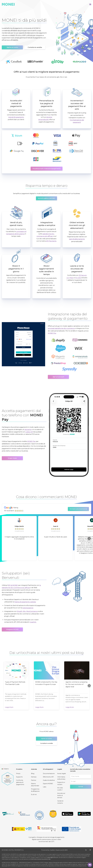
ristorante (28, 430)
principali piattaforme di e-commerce (61, 328)
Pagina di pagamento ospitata (25, 602)
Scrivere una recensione (78, 509)
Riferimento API (48, 777)
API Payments (51, 241)
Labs (45, 787)
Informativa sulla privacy (61, 778)
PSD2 (71, 278)
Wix (24, 611)
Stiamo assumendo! (35, 785)
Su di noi (34, 794)
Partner (34, 780)
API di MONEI (13, 585)
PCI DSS (78, 278)
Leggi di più (9, 707)
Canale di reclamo (60, 802)
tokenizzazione (28, 608)
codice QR (29, 432)
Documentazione (49, 774)
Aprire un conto (12, 47)
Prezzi (18, 774)
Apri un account (58, 377)
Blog (33, 774)
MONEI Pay (52, 333)
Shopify (20, 611)
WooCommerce (32, 611)
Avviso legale (62, 774)
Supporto (19, 777)
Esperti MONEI (48, 784)
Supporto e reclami (61, 783)
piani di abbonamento (77, 239)
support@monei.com (53, 857)
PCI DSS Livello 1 (60, 789)
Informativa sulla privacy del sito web (41, 859)
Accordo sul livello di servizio (61, 795)
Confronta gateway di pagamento (20, 782)
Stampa (34, 777)
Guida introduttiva (49, 780)
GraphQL (33, 622)
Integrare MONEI (12, 629)
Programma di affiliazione (35, 790)
